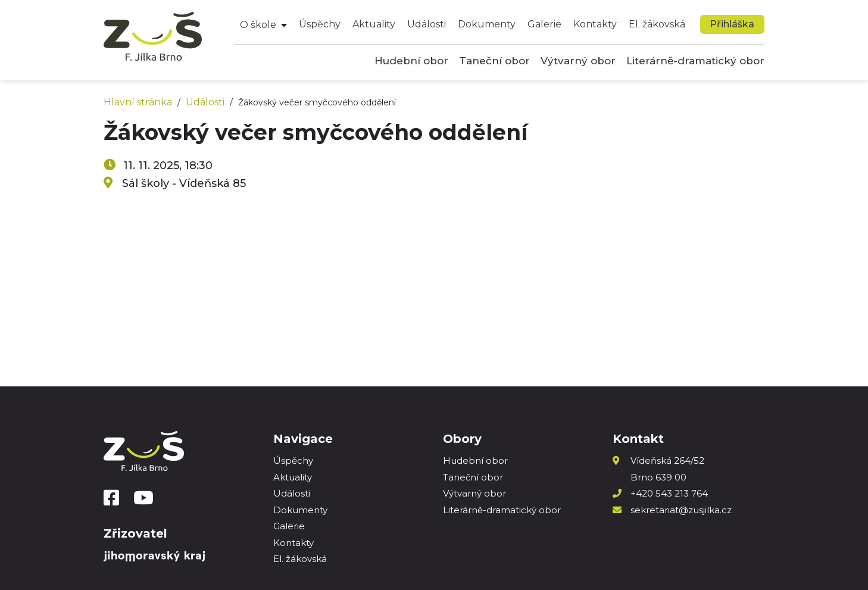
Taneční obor (494, 61)
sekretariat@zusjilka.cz (681, 510)
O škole (258, 25)
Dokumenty (487, 24)
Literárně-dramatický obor (695, 61)
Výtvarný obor (578, 61)
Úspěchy (320, 24)
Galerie (544, 24)
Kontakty (595, 24)
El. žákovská (657, 24)
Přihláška (732, 24)
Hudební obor (411, 61)
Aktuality (374, 24)
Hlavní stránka (138, 102)
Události (427, 24)
